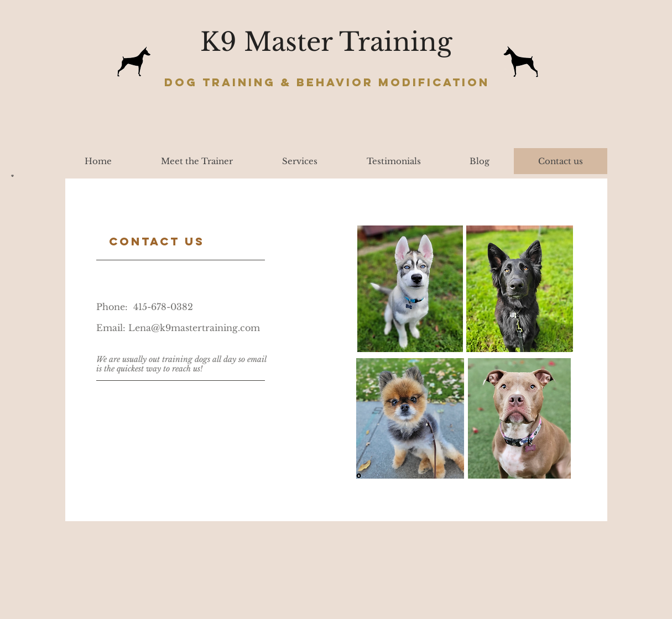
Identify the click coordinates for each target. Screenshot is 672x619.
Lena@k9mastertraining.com (194, 328)
